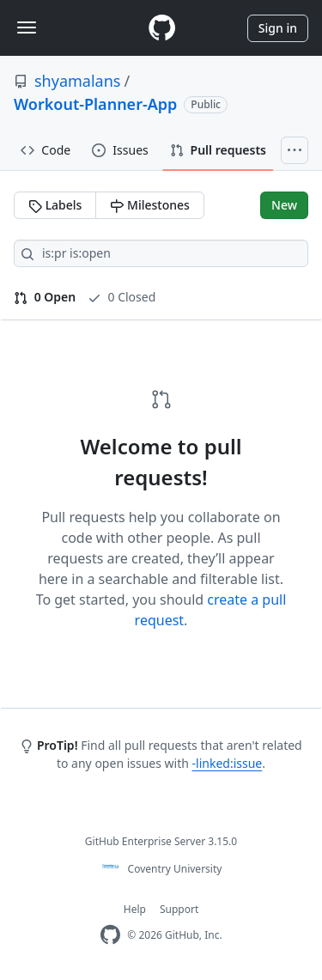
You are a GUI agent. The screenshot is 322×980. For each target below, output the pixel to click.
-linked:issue (228, 763)
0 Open (45, 297)
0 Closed (122, 297)
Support (179, 909)
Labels (55, 205)
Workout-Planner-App (95, 104)
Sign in (278, 28)
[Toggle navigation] (27, 27)
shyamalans (77, 81)
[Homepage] (161, 28)
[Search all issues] (161, 253)
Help (135, 909)
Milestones (149, 205)
